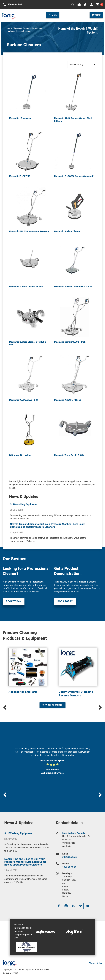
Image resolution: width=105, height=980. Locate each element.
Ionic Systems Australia (74, 833)
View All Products (52, 705)
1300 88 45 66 (69, 867)
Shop (96, 15)
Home (10, 28)
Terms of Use (96, 963)
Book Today (14, 601)
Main (53, 15)
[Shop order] (82, 64)
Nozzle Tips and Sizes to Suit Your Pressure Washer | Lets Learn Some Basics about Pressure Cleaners (48, 525)
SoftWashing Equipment (24, 504)
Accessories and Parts (23, 692)
